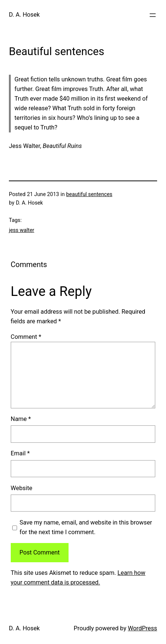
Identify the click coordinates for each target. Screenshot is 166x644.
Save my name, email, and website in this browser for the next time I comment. (86, 527)
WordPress (142, 628)
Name (21, 419)
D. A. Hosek (24, 15)
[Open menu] (153, 15)
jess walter (21, 230)
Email (20, 453)
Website (21, 488)
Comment (26, 337)
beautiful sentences (89, 194)
